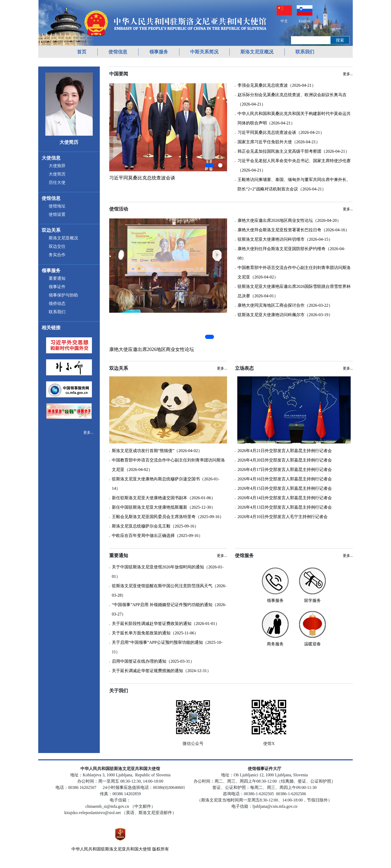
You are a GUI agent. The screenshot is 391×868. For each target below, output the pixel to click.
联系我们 (305, 52)
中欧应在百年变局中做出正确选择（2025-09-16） (157, 535)
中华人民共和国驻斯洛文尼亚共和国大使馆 (111, 849)
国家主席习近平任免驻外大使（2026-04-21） (279, 142)
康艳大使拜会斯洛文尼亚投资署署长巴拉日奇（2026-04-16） (293, 230)
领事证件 (57, 287)
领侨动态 (57, 303)
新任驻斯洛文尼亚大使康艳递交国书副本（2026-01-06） (164, 498)
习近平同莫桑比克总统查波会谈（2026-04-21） (281, 132)
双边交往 (57, 246)
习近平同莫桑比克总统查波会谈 (142, 178)
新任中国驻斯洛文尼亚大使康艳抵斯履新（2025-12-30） (164, 507)
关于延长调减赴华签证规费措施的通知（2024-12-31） (161, 671)
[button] (210, 165)
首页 (82, 52)
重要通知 (57, 278)
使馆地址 (57, 206)
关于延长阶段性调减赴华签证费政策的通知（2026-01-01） (166, 623)
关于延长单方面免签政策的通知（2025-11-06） (155, 633)
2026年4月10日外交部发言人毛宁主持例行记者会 (283, 517)
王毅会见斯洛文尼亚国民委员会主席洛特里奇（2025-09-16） (168, 517)
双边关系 (51, 230)
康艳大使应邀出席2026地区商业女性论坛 (152, 349)
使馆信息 (118, 52)
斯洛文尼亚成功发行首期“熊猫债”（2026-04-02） (157, 451)
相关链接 (51, 328)
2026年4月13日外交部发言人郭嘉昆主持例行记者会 (285, 507)
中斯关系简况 (204, 52)
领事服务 (159, 52)
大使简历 (57, 174)
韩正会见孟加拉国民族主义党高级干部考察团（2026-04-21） (293, 151)
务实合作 (57, 255)
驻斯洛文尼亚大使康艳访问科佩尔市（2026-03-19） (285, 315)
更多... (88, 433)
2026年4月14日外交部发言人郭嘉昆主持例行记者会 (285, 498)
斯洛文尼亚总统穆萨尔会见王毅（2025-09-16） (155, 526)
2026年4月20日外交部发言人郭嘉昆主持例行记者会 (285, 460)
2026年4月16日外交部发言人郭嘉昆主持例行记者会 (285, 479)
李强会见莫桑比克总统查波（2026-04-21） (277, 85)
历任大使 (57, 182)
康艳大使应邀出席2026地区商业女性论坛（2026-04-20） (289, 220)
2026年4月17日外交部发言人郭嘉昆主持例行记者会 (285, 469)
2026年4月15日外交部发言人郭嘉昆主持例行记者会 (285, 488)
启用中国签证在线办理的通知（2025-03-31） (153, 661)
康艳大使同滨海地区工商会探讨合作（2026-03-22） (285, 305)
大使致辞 (57, 166)
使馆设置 (57, 214)
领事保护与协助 (63, 295)
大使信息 (51, 158)
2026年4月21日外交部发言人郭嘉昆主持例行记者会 (285, 451)
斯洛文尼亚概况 (257, 52)
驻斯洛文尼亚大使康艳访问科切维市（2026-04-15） (285, 239)
